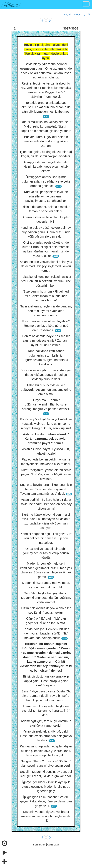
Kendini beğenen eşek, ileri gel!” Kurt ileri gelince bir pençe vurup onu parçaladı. (46, 538)
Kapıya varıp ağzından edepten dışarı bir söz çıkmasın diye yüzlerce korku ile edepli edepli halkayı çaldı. (46, 751)
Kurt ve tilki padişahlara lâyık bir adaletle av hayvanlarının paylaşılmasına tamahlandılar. (46, 196)
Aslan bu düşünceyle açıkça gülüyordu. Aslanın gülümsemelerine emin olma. (46, 390)
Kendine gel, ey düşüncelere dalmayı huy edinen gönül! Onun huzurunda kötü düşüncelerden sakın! (46, 232)
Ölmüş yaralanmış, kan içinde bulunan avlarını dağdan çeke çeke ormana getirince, (46, 181)
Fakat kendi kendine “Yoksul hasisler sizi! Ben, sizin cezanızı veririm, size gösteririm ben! (46, 281)
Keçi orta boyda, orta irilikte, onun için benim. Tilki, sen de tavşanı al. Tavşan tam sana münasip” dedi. (46, 489)
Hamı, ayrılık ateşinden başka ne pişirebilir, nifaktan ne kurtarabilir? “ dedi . (46, 711)
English (68, 14)
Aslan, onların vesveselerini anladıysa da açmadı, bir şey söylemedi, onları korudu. (46, 266)
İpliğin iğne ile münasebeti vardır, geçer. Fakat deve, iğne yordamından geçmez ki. (46, 801)
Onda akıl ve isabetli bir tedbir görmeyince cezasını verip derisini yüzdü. (46, 553)
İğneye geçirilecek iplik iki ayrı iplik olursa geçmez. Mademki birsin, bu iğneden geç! (46, 787)
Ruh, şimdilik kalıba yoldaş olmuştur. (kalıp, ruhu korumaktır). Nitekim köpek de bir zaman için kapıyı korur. (46, 126)
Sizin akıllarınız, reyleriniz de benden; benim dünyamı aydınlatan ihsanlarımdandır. (46, 311)
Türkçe (77, 14)
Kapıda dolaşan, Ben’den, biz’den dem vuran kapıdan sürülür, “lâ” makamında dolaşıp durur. (46, 633)
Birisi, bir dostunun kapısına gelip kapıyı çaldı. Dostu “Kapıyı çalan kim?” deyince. (46, 681)
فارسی (86, 15)
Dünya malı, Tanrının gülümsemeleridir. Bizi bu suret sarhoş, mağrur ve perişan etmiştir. (46, 404)
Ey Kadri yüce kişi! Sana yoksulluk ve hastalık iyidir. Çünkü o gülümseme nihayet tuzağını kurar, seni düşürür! (46, 424)
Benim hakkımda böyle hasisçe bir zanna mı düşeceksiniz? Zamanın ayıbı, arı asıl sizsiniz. (46, 340)
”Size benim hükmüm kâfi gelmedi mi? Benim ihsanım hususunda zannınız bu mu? (46, 296)
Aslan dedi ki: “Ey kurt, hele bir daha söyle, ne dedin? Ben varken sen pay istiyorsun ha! (46, 504)
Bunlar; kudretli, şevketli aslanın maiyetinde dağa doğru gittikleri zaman (46, 141)
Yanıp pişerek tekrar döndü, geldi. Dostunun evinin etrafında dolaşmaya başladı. (46, 736)
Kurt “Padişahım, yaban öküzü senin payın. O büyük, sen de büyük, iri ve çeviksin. (46, 474)
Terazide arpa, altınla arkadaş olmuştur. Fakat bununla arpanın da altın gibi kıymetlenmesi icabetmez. (46, 107)
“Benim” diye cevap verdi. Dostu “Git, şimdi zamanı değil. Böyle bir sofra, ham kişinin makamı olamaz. (46, 696)
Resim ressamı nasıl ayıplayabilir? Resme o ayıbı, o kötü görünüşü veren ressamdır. (46, 326)
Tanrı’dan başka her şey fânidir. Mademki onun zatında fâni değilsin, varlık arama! (46, 598)
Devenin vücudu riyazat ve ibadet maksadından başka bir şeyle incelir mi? (46, 816)
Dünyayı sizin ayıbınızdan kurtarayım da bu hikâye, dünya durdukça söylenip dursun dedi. (46, 375)
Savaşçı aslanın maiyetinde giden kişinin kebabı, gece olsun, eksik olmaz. (46, 167)
